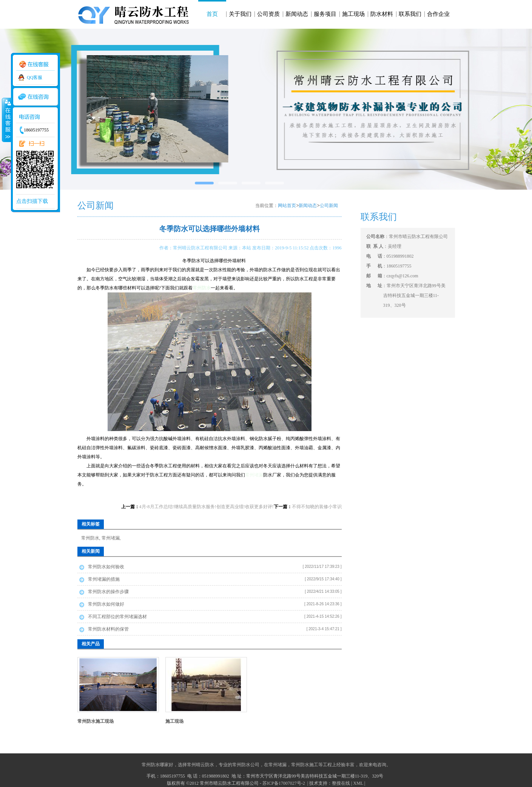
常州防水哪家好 (157, 765)
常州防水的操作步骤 (108, 592)
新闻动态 (297, 14)
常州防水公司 (246, 765)
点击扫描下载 (32, 201)
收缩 (6, 120)
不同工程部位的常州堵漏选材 (117, 617)
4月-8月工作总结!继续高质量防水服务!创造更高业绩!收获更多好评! (207, 507)
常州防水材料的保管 (108, 629)
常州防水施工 (305, 765)
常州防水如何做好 (106, 604)
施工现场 (353, 14)
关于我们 (240, 14)
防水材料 (382, 14)
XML (358, 783)
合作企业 (438, 14)
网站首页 (287, 206)
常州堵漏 (254, 475)
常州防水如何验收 (106, 567)
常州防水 (90, 538)
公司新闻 (329, 206)
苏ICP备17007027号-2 (284, 783)
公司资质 (268, 14)
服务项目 (325, 14)
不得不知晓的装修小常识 (317, 507)
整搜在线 (341, 783)
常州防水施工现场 (96, 721)
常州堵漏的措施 (104, 579)
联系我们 (410, 14)
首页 (212, 14)
